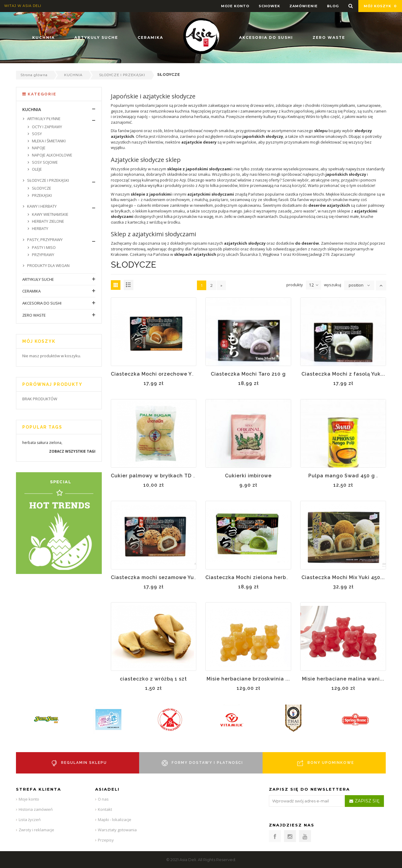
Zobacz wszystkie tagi (72, 451)
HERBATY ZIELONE (48, 221)
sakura (42, 443)
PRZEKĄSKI (41, 195)
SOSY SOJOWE (44, 162)
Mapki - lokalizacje (115, 820)
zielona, (56, 443)
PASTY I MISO (43, 247)
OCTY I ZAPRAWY (47, 127)
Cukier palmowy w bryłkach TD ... (154, 476)
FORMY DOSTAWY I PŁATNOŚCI (207, 763)
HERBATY (40, 228)
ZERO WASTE (34, 315)
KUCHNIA (73, 75)
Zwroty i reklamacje (36, 830)
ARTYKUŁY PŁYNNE (43, 119)
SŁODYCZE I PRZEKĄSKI (122, 75)
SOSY (36, 134)
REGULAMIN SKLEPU (84, 763)
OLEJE (36, 169)
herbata (29, 443)
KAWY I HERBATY (41, 206)
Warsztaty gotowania (117, 830)
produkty (295, 285)
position (356, 285)
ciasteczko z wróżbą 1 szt (153, 679)
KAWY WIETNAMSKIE (50, 214)
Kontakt (105, 809)
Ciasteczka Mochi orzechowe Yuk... (157, 374)
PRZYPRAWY (43, 255)
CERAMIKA (31, 291)
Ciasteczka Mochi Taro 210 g (248, 374)
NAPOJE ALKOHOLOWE (52, 155)
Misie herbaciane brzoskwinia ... (248, 679)
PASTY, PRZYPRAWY (44, 240)
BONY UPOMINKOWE (331, 763)
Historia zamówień (36, 809)
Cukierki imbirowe (248, 476)
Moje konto (29, 799)
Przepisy (106, 840)
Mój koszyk (380, 6)
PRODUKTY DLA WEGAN (48, 265)
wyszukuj (333, 285)
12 (314, 285)
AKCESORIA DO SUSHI (42, 303)
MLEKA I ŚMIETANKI (48, 141)
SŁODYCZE (41, 188)
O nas (103, 799)
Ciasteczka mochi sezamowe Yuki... (157, 577)
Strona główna (34, 75)
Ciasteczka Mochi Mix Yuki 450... (343, 577)
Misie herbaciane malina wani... (343, 679)
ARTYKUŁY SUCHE (38, 279)
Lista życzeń (30, 820)
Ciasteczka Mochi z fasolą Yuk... (343, 374)
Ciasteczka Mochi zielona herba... (250, 577)
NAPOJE (38, 148)
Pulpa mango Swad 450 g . (343, 476)
